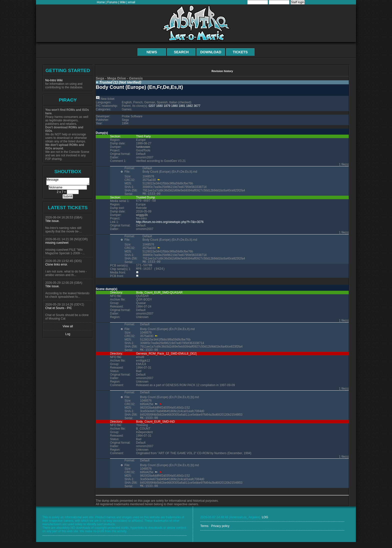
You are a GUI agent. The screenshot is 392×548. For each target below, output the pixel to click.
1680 (159, 106)
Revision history (222, 71)
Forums (112, 2)
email (132, 2)
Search (181, 52)
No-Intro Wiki (54, 80)
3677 (197, 106)
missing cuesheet (57, 243)
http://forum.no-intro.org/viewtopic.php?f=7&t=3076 (170, 223)
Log (68, 334)
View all (68, 326)
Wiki (123, 2)
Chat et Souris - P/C (59, 308)
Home (101, 2)
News (152, 52)
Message (68, 181)
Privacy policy (220, 532)
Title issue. (52, 221)
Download (211, 52)
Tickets (240, 52)
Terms (204, 532)
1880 (175, 106)
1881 (182, 106)
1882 (190, 106)
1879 (167, 106)
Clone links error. (56, 264)
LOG (265, 523)
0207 (152, 106)
